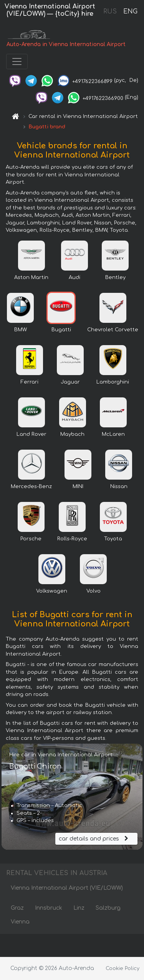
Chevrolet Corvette (113, 330)
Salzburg (108, 908)
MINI (78, 487)
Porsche (31, 539)
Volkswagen (52, 591)
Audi (74, 277)
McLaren (113, 434)
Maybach (72, 434)
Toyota (113, 539)
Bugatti (61, 330)
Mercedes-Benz (31, 487)
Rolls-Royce (72, 539)
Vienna (20, 922)
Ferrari (30, 382)
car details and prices (94, 839)
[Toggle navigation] (17, 61)
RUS (110, 12)
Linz (79, 908)
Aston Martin (31, 277)
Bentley (115, 277)
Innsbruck (49, 908)
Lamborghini (113, 382)
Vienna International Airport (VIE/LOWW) (67, 888)
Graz (17, 908)
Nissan (119, 487)
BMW (21, 330)
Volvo (94, 591)
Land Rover (31, 434)
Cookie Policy (122, 968)
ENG (130, 12)
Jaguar (70, 382)
